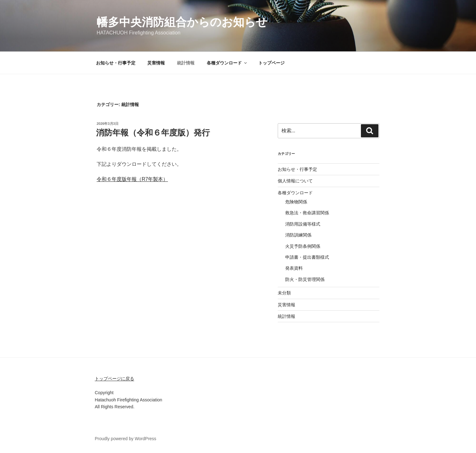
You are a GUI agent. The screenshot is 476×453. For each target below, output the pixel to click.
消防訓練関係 (298, 235)
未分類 (284, 293)
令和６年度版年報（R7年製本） (132, 179)
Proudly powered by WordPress (126, 439)
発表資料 (294, 268)
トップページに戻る (114, 379)
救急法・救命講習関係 (307, 213)
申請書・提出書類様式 (307, 257)
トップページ (271, 63)
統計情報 (186, 63)
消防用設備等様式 (303, 224)
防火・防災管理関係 (305, 279)
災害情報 (156, 63)
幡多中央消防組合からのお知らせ (182, 22)
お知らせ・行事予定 (116, 63)
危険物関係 (296, 202)
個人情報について (295, 181)
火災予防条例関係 (303, 246)
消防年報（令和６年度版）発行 (153, 133)
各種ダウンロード (227, 63)
